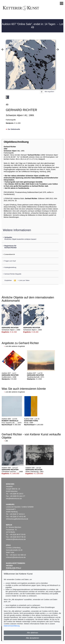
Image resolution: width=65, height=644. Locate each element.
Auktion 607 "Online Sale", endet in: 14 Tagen (29, 24)
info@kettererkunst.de (14, 499)
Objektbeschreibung (16, 142)
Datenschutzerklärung (12, 626)
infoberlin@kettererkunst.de (16, 539)
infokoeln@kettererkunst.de (16, 557)
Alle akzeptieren (33, 638)
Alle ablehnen (32, 633)
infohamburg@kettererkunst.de (17, 519)
